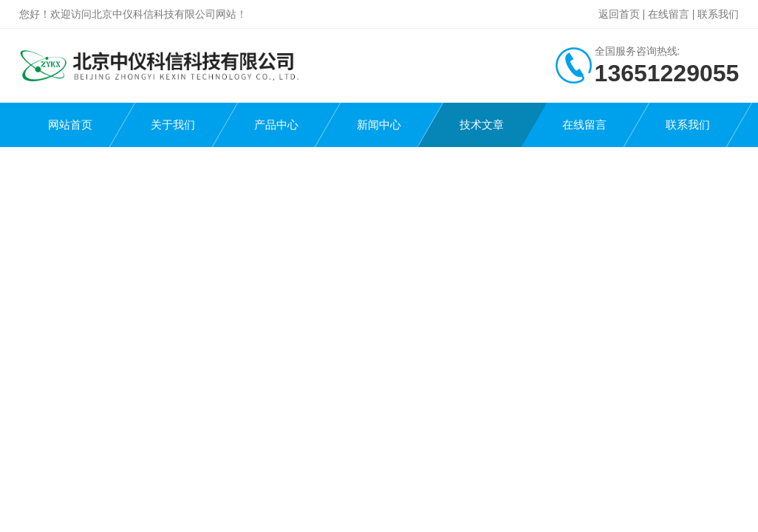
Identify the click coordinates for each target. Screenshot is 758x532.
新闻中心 (379, 125)
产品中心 (276, 125)
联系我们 (718, 14)
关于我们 (173, 125)
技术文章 (482, 125)
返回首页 (619, 14)
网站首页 (70, 125)
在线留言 (669, 14)
